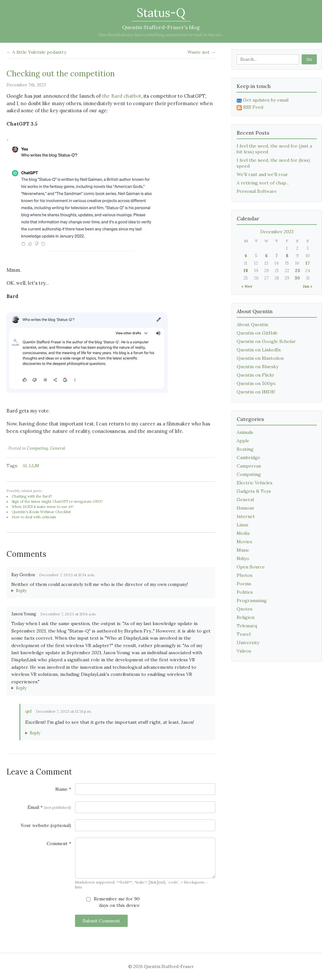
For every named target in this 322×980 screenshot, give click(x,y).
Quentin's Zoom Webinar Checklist (41, 512)
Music (243, 550)
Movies (244, 542)
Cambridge (248, 457)
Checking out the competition (61, 74)
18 (246, 271)
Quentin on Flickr (256, 375)
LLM (34, 466)
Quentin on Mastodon (260, 358)
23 (297, 271)
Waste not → (201, 52)
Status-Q (161, 13)
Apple (243, 441)
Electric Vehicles (255, 483)
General (58, 448)
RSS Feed (250, 107)
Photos (245, 575)
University (248, 643)
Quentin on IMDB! (256, 392)
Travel (244, 634)
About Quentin (252, 325)
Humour (246, 508)
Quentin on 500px (256, 383)
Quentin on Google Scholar (266, 341)
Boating (245, 449)
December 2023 (277, 232)
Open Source (251, 567)
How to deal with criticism (34, 517)
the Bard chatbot (122, 96)
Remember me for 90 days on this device (113, 902)
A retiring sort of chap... (263, 183)
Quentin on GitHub (257, 333)
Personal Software (257, 191)
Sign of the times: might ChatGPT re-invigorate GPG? (57, 501)
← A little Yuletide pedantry (36, 52)
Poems (244, 584)
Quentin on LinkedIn (259, 350)
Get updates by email (263, 100)
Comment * (59, 843)
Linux (242, 525)
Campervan (249, 466)
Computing (38, 448)
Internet (246, 516)
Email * (49, 807)
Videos (244, 651)
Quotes (245, 609)
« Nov (247, 286)
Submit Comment (101, 921)
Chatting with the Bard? (32, 496)
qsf (28, 711)
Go (309, 59)
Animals (245, 432)
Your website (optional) (46, 825)
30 (297, 278)
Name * (63, 789)
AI (25, 466)
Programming (252, 600)
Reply (21, 591)
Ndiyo (243, 558)
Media (243, 533)
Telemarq (247, 626)
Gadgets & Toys (254, 491)
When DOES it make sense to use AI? (43, 507)
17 (308, 263)
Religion (246, 617)
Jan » (307, 286)
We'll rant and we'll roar (262, 174)
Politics (245, 592)
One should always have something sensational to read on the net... (161, 35)
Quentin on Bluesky (258, 367)
